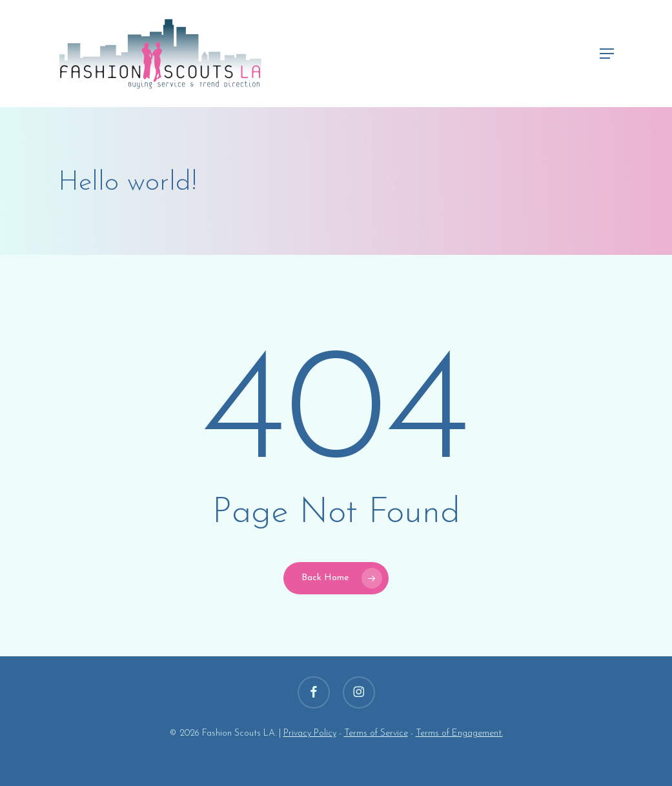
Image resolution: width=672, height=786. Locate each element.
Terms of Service (376, 733)
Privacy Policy (310, 733)
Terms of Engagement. (459, 733)
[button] (607, 54)
